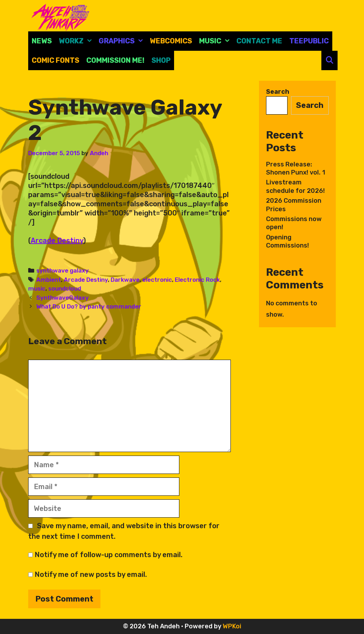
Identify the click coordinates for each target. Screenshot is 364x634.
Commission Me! (115, 60)
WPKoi (232, 626)
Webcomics (171, 41)
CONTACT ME (259, 41)
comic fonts (55, 60)
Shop (161, 60)
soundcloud (65, 288)
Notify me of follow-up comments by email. (109, 555)
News (42, 41)
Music (216, 41)
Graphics (122, 41)
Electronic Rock (197, 280)
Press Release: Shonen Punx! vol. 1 (296, 168)
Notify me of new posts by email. (91, 574)
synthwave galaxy (63, 270)
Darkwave (125, 280)
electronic (157, 280)
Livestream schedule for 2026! (295, 186)
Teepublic (309, 41)
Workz (77, 41)
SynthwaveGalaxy (63, 298)
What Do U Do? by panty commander (89, 306)
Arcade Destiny (57, 240)
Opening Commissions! (288, 241)
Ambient (49, 280)
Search (278, 92)
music (37, 288)
